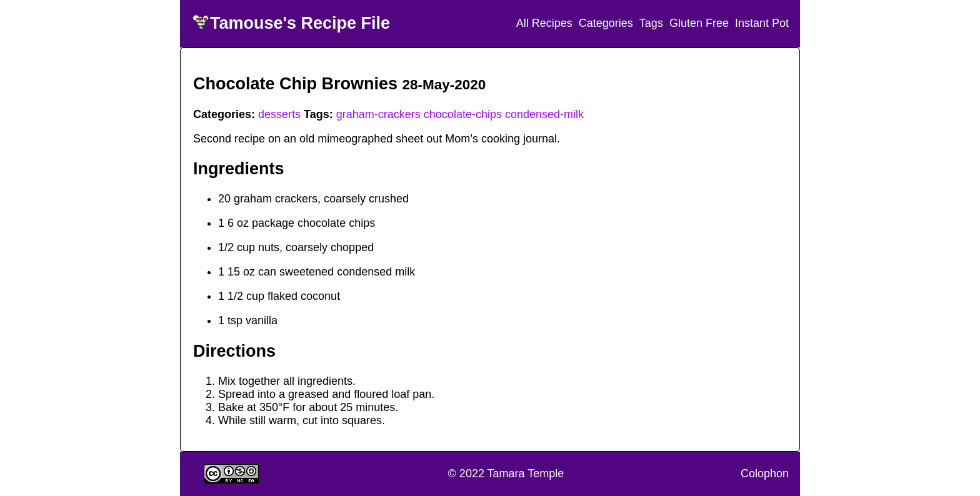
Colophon (765, 474)
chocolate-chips (463, 114)
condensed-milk (544, 114)
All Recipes (544, 23)
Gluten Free (699, 23)
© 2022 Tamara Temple (506, 474)
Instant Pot (762, 23)
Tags (651, 23)
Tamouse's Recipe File (300, 23)
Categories (606, 23)
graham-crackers (378, 114)
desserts (279, 114)
